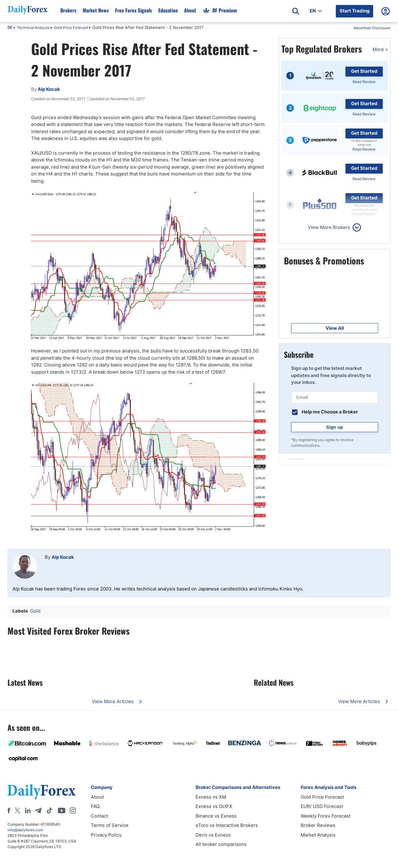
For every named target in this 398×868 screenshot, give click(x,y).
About (97, 797)
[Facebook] (9, 810)
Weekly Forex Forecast (326, 816)
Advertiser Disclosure (372, 28)
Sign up (335, 427)
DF (10, 28)
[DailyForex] (42, 792)
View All (335, 328)
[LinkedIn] (28, 810)
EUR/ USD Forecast (322, 806)
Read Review (364, 82)
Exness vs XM (211, 797)
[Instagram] (73, 810)
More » (380, 49)
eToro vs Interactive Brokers (227, 825)
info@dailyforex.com (25, 830)
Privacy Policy (106, 835)
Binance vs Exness (216, 816)
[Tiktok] (49, 810)
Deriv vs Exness (213, 835)
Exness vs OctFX (214, 806)
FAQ (95, 806)
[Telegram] (38, 810)
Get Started (364, 71)
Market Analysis (318, 835)
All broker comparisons (221, 844)
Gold (35, 611)
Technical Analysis (33, 28)
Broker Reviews (318, 825)
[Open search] (296, 11)
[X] (17, 810)
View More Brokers (329, 227)
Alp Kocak (63, 557)
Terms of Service (110, 825)
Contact (99, 816)
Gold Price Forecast (71, 28)
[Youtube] (62, 810)
